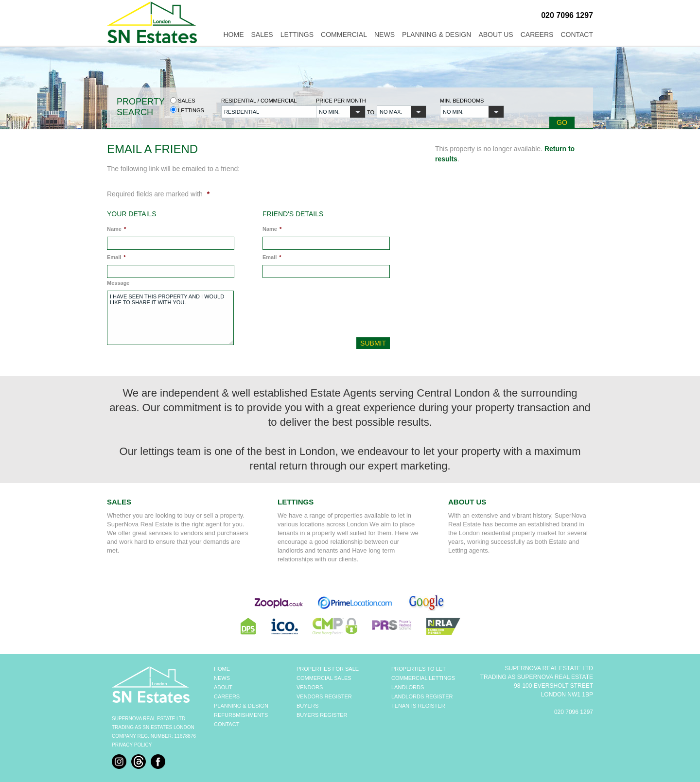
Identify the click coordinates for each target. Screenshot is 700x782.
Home (233, 35)
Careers (537, 35)
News (385, 35)
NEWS (222, 678)
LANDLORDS (408, 687)
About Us (496, 35)
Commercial (344, 35)
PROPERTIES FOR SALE (328, 669)
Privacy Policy (132, 745)
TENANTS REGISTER (418, 706)
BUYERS (307, 706)
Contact (577, 35)
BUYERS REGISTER (322, 715)
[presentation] (328, 310)
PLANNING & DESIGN (241, 706)
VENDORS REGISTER (324, 696)
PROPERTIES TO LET (419, 669)
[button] (263, 112)
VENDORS (310, 687)
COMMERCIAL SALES (324, 678)
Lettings (297, 35)
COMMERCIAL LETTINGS (423, 678)
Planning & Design (437, 35)
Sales (262, 35)
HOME (222, 669)
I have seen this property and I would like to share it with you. (170, 318)
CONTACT (227, 724)
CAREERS (227, 696)
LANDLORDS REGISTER (422, 696)
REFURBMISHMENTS (241, 715)
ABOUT (223, 687)
